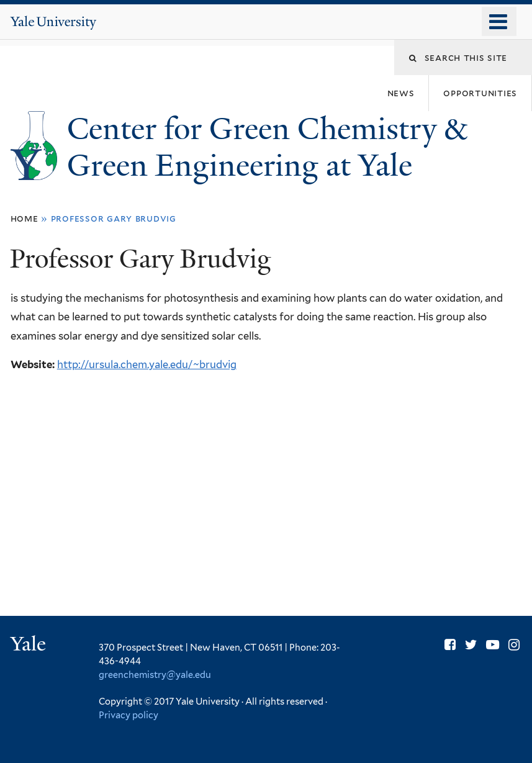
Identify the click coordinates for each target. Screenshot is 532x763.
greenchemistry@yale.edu (155, 675)
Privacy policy (128, 715)
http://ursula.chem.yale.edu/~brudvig (147, 364)
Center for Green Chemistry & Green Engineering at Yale (267, 147)
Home (25, 218)
